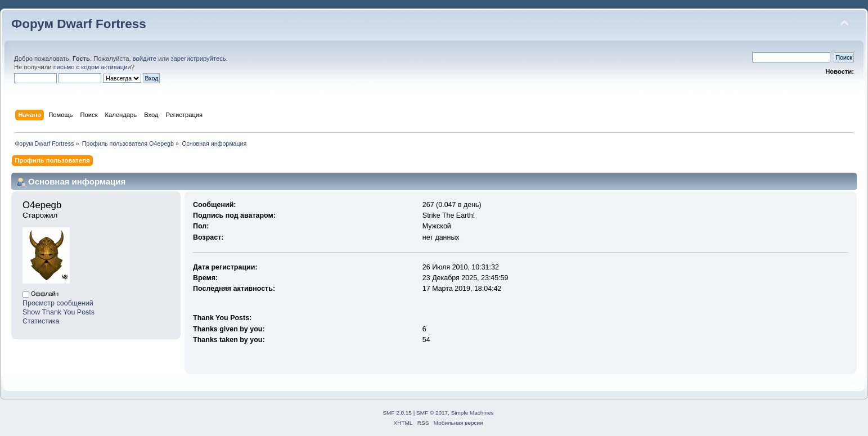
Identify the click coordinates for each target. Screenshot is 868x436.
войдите (145, 59)
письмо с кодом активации (92, 67)
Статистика (41, 321)
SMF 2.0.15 (397, 413)
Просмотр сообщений (58, 303)
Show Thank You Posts (59, 312)
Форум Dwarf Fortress (79, 24)
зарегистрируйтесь (198, 59)
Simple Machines (473, 413)
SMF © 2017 (432, 413)
